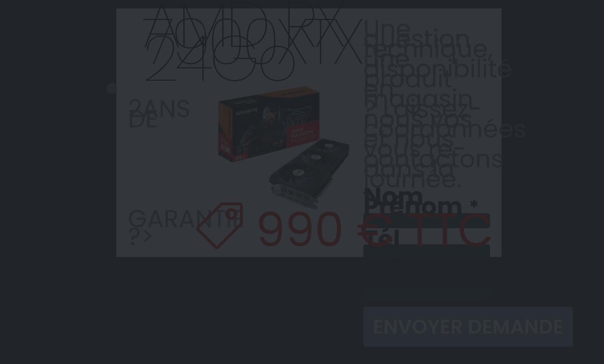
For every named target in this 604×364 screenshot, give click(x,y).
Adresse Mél (415, 276)
